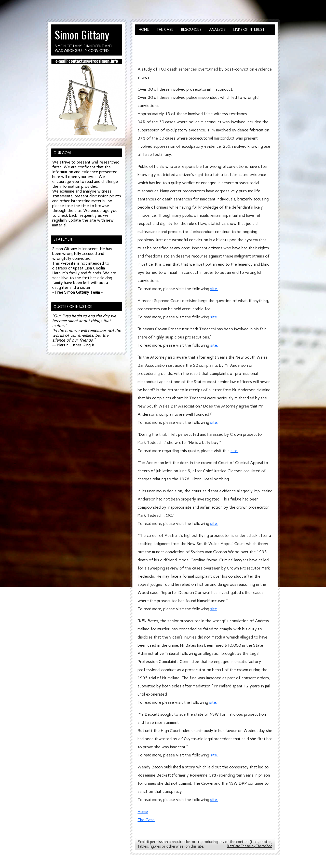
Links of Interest (249, 30)
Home (144, 30)
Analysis (217, 30)
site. (214, 289)
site (214, 609)
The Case (165, 30)
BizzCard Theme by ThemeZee (250, 846)
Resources (191, 30)
